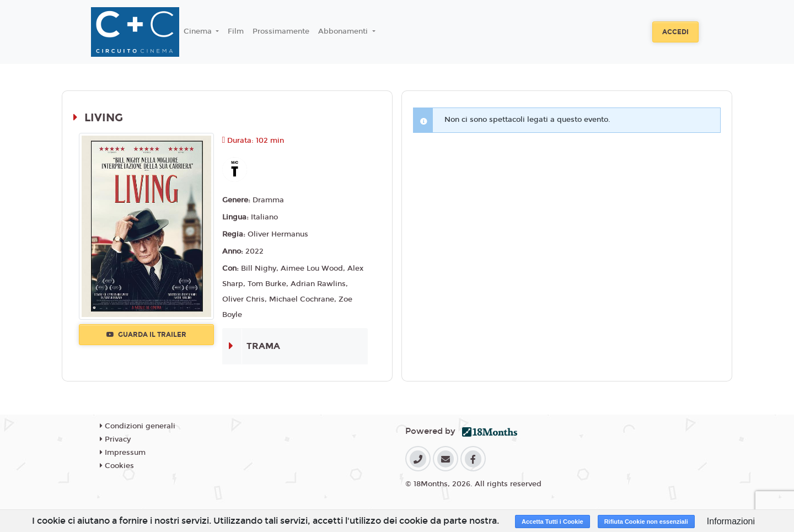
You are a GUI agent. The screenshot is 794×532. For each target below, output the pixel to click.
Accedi (675, 32)
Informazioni (731, 521)
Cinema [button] (199, 31)
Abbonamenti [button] (344, 31)
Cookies (117, 466)
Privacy (115, 439)
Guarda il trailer (146, 335)
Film (236, 31)
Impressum (123, 453)
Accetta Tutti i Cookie (552, 522)
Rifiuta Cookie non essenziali (646, 522)
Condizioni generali (138, 426)
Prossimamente (281, 31)
